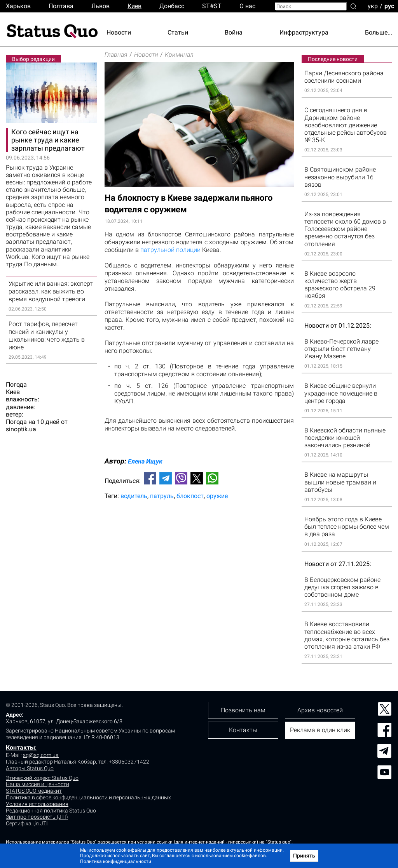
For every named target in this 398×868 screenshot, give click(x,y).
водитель (134, 496)
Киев (134, 6)
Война (234, 32)
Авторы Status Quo (30, 768)
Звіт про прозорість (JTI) (37, 817)
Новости (119, 32)
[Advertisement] (199, 531)
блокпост (190, 496)
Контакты (20, 747)
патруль (162, 496)
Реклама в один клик (320, 730)
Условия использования (37, 804)
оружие (217, 496)
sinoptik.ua (21, 429)
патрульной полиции (171, 250)
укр (373, 6)
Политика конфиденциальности (116, 861)
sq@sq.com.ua (41, 755)
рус (389, 6)
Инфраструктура (304, 32)
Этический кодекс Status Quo (42, 778)
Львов (100, 6)
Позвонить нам (243, 710)
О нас (247, 6)
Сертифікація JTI (27, 823)
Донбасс (172, 6)
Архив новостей (320, 710)
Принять (304, 856)
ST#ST (212, 6)
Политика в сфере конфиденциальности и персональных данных (88, 797)
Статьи (178, 32)
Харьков (18, 6)
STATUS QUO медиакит (34, 791)
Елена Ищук (145, 461)
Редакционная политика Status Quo (51, 811)
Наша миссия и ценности (38, 784)
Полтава (61, 6)
